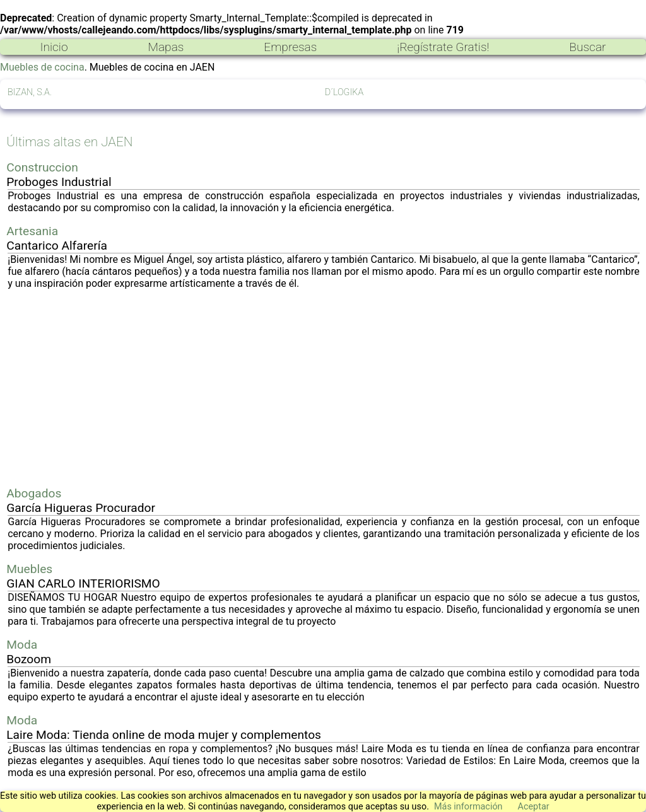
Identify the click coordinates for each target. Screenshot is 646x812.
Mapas (166, 47)
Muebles (29, 569)
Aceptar (534, 807)
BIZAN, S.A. (30, 92)
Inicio (54, 47)
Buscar (587, 47)
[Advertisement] (324, 388)
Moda (22, 645)
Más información (468, 807)
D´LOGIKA (344, 92)
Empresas (290, 47)
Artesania (32, 231)
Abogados (34, 493)
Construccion (42, 167)
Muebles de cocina (42, 67)
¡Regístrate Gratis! (443, 47)
